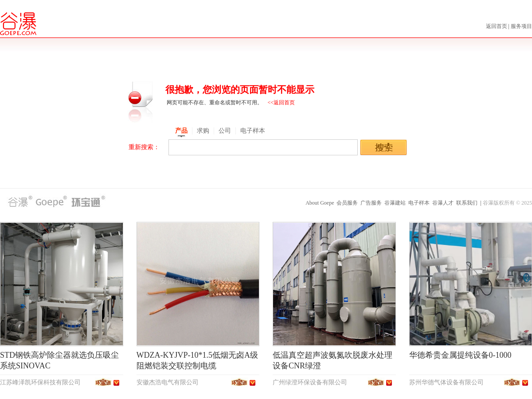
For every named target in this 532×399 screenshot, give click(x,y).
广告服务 (371, 203)
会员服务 (347, 203)
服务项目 (521, 26)
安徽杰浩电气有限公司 (168, 382)
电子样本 (419, 203)
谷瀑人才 (443, 203)
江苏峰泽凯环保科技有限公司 (40, 382)
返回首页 (497, 26)
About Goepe (320, 203)
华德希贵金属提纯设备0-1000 (460, 355)
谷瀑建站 (395, 203)
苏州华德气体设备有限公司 (446, 382)
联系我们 (467, 203)
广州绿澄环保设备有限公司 (310, 382)
